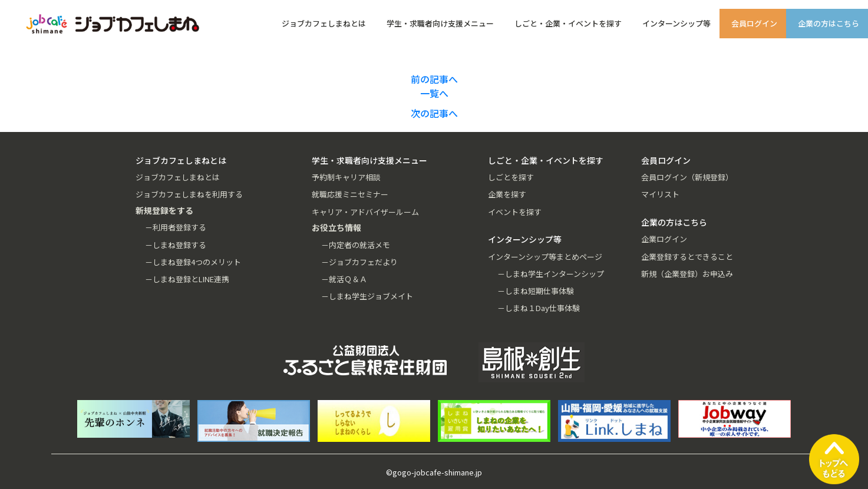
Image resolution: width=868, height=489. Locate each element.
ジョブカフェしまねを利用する (189, 194)
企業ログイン (664, 239)
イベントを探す (515, 212)
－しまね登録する (176, 245)
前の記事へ (434, 79)
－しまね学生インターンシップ (551, 274)
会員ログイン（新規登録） (687, 177)
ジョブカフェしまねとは (324, 23)
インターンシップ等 (676, 23)
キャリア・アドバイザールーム (365, 212)
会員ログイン (754, 23)
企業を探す (507, 194)
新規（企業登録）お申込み (687, 274)
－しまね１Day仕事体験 (539, 308)
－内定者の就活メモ (356, 245)
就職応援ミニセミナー (350, 194)
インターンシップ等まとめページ (545, 257)
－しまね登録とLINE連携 (187, 279)
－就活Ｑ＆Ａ (344, 279)
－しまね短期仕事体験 (536, 291)
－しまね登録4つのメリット (193, 262)
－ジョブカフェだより (359, 262)
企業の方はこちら (829, 23)
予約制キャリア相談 (346, 177)
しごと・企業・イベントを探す (568, 23)
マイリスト (660, 194)
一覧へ (434, 93)
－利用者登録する (176, 227)
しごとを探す (511, 177)
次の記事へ (434, 113)
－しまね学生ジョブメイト (367, 296)
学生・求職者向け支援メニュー (440, 23)
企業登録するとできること (687, 257)
